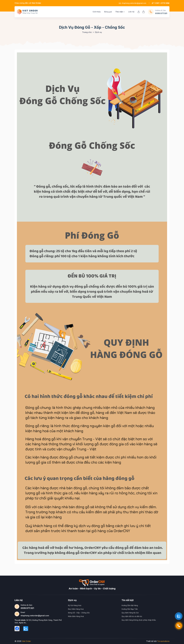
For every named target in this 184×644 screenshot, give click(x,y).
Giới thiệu (97, 12)
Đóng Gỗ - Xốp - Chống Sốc (79, 613)
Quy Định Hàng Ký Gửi (130, 613)
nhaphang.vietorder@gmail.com (133, 3)
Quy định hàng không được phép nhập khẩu (139, 620)
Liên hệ (131, 12)
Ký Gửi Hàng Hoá (75, 605)
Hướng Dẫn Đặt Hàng (130, 605)
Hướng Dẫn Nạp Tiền (130, 609)
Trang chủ (87, 32)
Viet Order (26, 641)
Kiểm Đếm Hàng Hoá (76, 616)
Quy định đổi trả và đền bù (132, 616)
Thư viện (120, 12)
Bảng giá (108, 12)
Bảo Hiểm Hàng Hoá (76, 609)
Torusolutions (163, 641)
